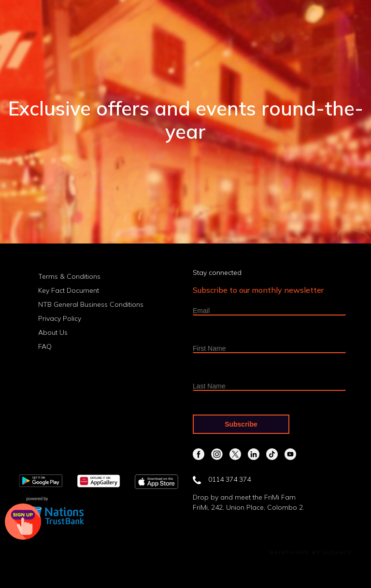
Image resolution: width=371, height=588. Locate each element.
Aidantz (338, 552)
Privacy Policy (60, 318)
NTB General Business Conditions (91, 304)
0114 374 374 (222, 479)
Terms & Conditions (69, 276)
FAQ (45, 346)
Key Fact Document (69, 290)
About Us (53, 332)
